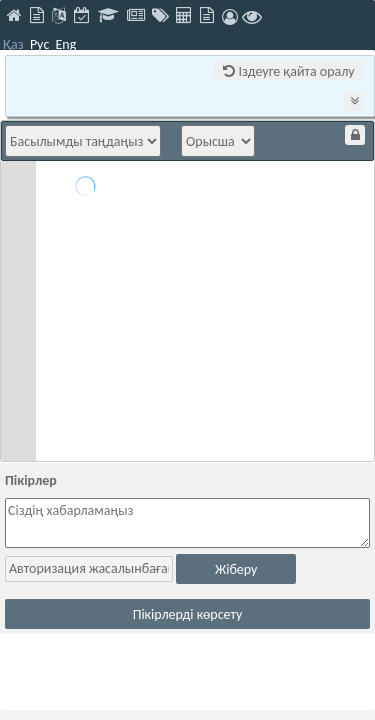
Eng (65, 44)
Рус (39, 44)
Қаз (13, 44)
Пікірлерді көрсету (188, 614)
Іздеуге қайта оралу (288, 71)
